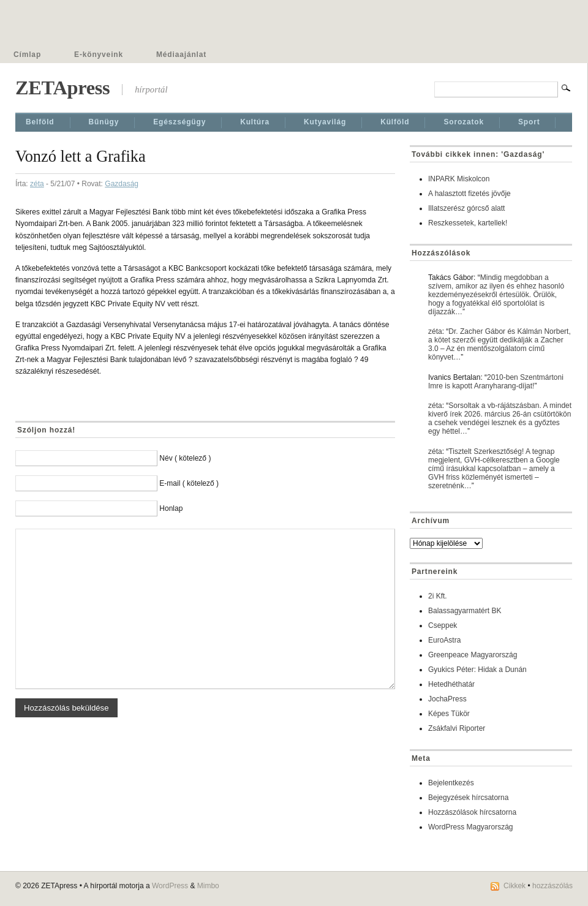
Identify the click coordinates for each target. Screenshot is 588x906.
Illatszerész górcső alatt (466, 208)
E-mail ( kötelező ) (189, 483)
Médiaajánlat (181, 55)
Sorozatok (464, 122)
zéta (37, 184)
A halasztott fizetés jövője (469, 194)
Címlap (27, 55)
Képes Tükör (449, 714)
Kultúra (255, 122)
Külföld (395, 122)
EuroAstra (444, 640)
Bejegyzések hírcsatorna (468, 798)
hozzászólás (552, 886)
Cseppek (443, 625)
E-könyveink (99, 55)
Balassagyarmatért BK (465, 611)
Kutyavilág (325, 122)
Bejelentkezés (451, 783)
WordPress (170, 886)
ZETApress (62, 88)
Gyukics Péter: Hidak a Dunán (477, 670)
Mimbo (208, 886)
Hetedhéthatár (451, 684)
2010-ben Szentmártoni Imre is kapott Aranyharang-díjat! (496, 382)
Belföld (40, 122)
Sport (529, 122)
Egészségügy (179, 122)
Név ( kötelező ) (185, 458)
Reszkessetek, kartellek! (468, 223)
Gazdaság (122, 184)
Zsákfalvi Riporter (457, 728)
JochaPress (447, 699)
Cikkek (514, 886)
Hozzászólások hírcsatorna (472, 812)
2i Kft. (438, 596)
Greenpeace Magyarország (473, 655)
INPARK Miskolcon (459, 179)
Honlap (171, 508)
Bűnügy (104, 122)
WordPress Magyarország (471, 827)
